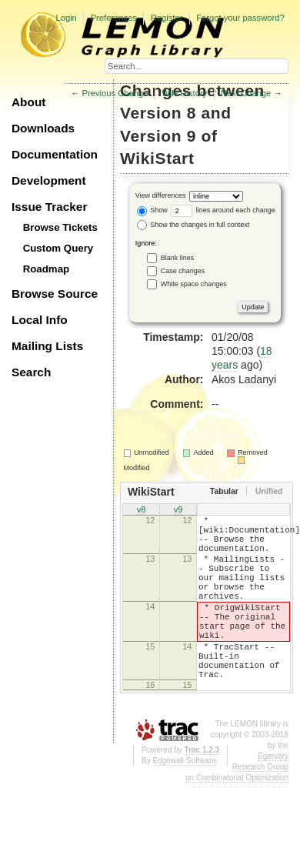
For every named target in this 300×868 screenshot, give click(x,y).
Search (31, 372)
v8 (142, 510)
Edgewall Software (184, 802)
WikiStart (157, 158)
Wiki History (184, 93)
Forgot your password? (240, 18)
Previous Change (115, 93)
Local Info (40, 320)
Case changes (183, 271)
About (28, 102)
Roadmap (47, 269)
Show (152, 210)
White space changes (194, 284)
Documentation (55, 154)
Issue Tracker (49, 207)
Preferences (114, 18)
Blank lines (178, 258)
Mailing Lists (47, 346)
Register (167, 18)
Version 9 (158, 136)
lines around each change (223, 210)
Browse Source (55, 294)
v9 (178, 510)
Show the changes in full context (193, 225)
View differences (161, 195)
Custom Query (58, 248)
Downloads (43, 128)
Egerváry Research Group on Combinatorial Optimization (237, 808)
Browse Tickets (60, 227)
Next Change (246, 93)
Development (49, 180)
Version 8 (158, 113)
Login (66, 18)
